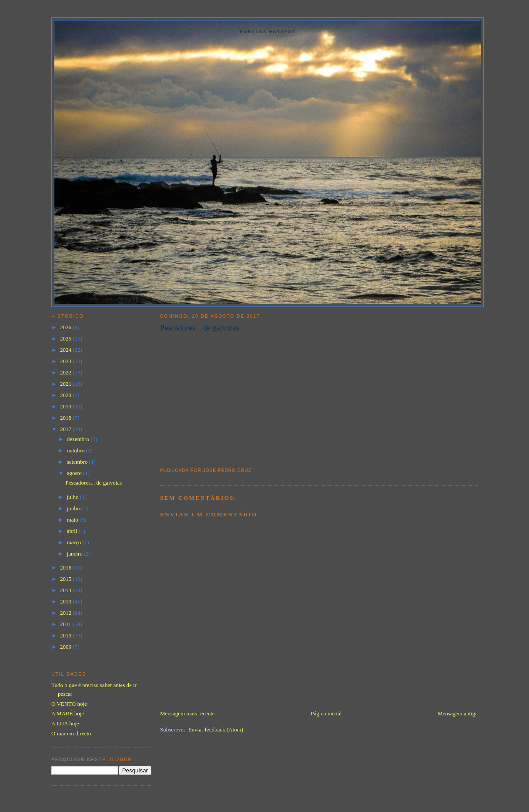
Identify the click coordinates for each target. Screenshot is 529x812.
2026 (66, 327)
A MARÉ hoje (68, 713)
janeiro (75, 554)
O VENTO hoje (69, 704)
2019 (66, 406)
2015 (66, 579)
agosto (75, 473)
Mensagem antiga (458, 713)
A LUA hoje (65, 723)
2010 (66, 635)
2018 (66, 418)
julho (74, 497)
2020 (66, 395)
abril (73, 531)
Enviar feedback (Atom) (216, 729)
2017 (66, 429)
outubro (77, 450)
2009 (66, 647)
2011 (66, 624)
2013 (66, 601)
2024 (66, 350)
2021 (66, 384)
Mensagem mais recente (187, 713)
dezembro (79, 439)
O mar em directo (71, 733)
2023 (66, 361)
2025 (66, 339)
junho (74, 508)
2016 (66, 568)
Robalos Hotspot (268, 32)
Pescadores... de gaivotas (199, 328)
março (75, 542)
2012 (66, 613)
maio (73, 520)
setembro (78, 462)
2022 (66, 372)
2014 (66, 590)
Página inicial (326, 713)
